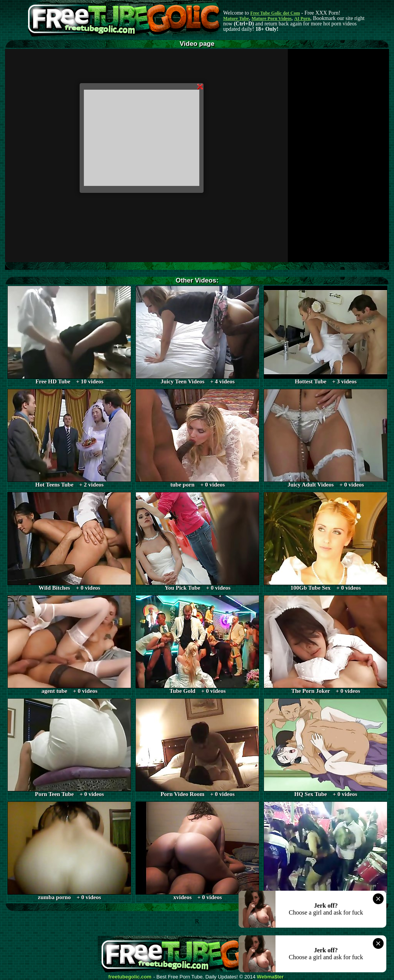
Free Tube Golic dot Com (275, 13)
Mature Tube (236, 18)
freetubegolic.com (130, 977)
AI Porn (302, 18)
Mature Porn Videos (272, 18)
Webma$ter (270, 977)
